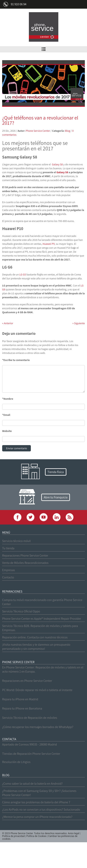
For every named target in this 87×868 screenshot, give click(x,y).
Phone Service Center (38, 131)
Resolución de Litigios (16, 762)
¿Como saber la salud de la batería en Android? (32, 784)
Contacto (8, 577)
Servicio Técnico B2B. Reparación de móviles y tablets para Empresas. (40, 628)
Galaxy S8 (57, 164)
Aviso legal (74, 833)
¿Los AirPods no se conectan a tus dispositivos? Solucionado (41, 810)
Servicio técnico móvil (16, 541)
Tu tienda (8, 548)
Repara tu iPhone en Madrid (20, 699)
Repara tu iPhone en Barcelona (22, 708)
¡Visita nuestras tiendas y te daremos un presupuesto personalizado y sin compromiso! (36, 647)
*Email (6, 415)
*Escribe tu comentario (16, 360)
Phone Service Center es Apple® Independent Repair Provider (42, 619)
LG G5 (23, 274)
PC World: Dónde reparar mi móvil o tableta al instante (37, 690)
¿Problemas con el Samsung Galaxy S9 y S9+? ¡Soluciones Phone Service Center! (39, 793)
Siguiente (79, 323)
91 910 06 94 (19, 4)
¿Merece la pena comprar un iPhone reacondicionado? (37, 817)
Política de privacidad (13, 836)
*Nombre (8, 399)
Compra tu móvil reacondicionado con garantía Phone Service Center (42, 602)
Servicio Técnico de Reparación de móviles (30, 718)
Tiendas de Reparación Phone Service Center (31, 754)
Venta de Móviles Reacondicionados (25, 563)
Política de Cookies (36, 836)
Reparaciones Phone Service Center (25, 556)
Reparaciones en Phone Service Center (27, 681)
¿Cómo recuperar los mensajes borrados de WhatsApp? (38, 727)
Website (7, 431)
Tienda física (56, 472)
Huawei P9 (49, 244)
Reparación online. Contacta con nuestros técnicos (35, 637)
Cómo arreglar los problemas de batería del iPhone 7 (36, 802)
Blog (68, 131)
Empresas (9, 570)
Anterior (8, 323)
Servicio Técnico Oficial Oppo (21, 611)
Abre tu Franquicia (56, 497)
